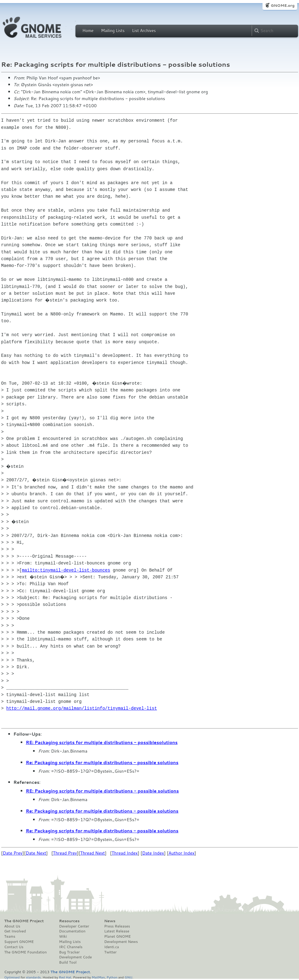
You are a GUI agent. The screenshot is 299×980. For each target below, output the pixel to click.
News (110, 921)
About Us (12, 926)
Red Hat (65, 977)
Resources (69, 921)
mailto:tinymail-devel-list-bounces (66, 570)
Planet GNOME (117, 936)
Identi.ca (112, 947)
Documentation (72, 931)
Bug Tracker (69, 952)
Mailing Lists (113, 31)
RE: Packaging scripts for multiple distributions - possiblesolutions (102, 742)
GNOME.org (282, 5)
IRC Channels (71, 947)
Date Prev (13, 853)
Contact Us (14, 947)
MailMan (98, 977)
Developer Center (74, 926)
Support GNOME (19, 942)
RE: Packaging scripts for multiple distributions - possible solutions (103, 791)
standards (33, 977)
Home (88, 31)
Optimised (12, 977)
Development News (121, 942)
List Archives (144, 31)
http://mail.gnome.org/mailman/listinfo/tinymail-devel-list (81, 708)
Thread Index (125, 853)
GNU (128, 977)
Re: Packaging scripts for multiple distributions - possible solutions (102, 762)
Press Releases (117, 926)
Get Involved (15, 931)
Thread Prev (65, 853)
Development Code (75, 957)
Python (112, 977)
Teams (10, 936)
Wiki (63, 936)
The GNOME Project (24, 921)
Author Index (182, 853)
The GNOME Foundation (26, 952)
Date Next (36, 853)
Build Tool (68, 962)
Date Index (153, 853)
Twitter (110, 952)
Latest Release (117, 931)
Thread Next (92, 853)
